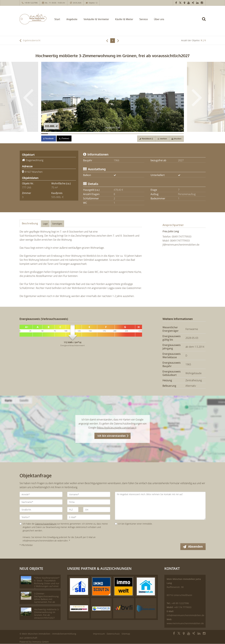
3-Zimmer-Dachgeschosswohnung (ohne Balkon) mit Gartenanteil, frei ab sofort (46, 599)
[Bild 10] (106, 134)
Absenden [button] (196, 547)
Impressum (99, 634)
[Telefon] (41, 517)
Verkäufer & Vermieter (96, 19)
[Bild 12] (119, 134)
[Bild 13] (126, 134)
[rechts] (118, 40)
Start (57, 19)
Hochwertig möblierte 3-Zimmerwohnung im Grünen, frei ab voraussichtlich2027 (47, 614)
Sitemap (126, 634)
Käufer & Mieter (124, 19)
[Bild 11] (112, 134)
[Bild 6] (78, 134)
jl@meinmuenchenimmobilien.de (181, 245)
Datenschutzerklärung (46, 524)
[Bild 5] (72, 134)
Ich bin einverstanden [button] (112, 436)
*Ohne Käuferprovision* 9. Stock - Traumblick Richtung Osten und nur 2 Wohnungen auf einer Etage (47, 584)
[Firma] (89, 502)
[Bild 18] (160, 134)
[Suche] (205, 21)
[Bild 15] (140, 134)
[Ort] (97, 510)
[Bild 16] (146, 134)
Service (144, 19)
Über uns (159, 19)
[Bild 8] (92, 134)
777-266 (27, 187)
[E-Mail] (89, 517)
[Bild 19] (167, 134)
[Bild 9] (99, 134)
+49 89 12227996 (31, 3)
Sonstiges (57, 224)
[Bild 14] (133, 134)
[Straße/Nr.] (41, 510)
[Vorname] (89, 494)
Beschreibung (30, 223)
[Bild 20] (174, 134)
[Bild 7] (85, 134)
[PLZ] (73, 510)
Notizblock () (146, 139)
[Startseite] (33, 19)
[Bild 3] (58, 134)
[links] (107, 40)
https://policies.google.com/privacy (116, 428)
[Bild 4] (65, 134)
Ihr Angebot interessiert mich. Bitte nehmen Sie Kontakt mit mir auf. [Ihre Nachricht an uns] (160, 506)
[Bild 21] (180, 134)
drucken (176, 139)
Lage (45, 224)
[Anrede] (41, 494)
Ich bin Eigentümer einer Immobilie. (134, 524)
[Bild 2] (51, 134)
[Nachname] (41, 502)
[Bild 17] (153, 134)
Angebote (72, 19)
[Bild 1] (45, 134)
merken (162, 139)
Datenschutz (113, 634)
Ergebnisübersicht (30, 40)
